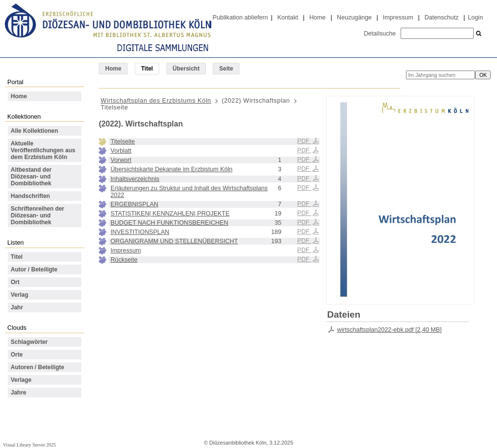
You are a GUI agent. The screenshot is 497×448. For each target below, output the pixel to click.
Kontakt (288, 18)
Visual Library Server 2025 (29, 445)
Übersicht (186, 69)
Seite (226, 69)
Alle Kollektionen (34, 131)
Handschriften (30, 196)
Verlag (19, 295)
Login (475, 18)
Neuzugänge (354, 18)
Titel (17, 257)
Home (317, 18)
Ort (15, 282)
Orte (17, 355)
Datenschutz (442, 18)
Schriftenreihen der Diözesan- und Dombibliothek (37, 215)
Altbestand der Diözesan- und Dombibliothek (31, 177)
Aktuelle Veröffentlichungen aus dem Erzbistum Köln (43, 150)
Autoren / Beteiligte (37, 367)
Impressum (398, 18)
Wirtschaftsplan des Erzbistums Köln (156, 101)
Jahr (17, 307)
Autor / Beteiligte (34, 269)
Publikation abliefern (240, 18)
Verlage (21, 380)
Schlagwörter (29, 342)
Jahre (18, 393)
